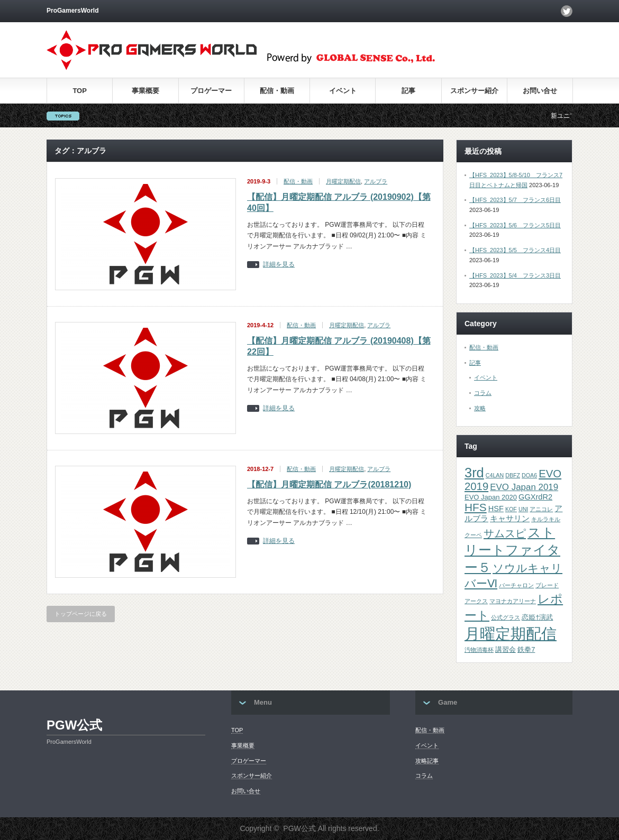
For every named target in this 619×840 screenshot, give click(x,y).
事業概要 (145, 91)
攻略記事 (427, 761)
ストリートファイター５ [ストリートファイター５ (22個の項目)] (512, 550)
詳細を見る (279, 265)
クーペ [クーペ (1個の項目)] (473, 535)
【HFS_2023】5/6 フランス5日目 (515, 225)
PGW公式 (74, 725)
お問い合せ (540, 91)
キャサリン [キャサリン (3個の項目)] (510, 519)
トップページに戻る (81, 614)
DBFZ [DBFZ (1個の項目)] (513, 475)
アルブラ (376, 181)
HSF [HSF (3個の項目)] (496, 509)
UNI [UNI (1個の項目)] (523, 509)
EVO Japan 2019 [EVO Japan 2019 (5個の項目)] (524, 487)
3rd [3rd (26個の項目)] (474, 473)
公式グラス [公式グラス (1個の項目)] (506, 617)
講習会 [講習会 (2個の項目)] (506, 649)
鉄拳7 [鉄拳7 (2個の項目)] (526, 649)
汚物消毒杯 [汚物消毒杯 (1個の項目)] (479, 650)
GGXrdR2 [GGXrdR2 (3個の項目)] (535, 497)
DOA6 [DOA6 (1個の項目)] (529, 475)
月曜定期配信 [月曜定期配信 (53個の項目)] (511, 634)
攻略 (480, 408)
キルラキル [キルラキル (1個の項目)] (546, 519)
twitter (567, 11)
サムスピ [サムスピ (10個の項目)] (505, 533)
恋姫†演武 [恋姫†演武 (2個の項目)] (537, 617)
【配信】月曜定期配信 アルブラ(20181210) (329, 484)
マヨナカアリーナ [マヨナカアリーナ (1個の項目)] (513, 601)
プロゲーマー (211, 91)
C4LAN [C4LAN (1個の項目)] (495, 475)
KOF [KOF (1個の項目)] (511, 509)
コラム (483, 393)
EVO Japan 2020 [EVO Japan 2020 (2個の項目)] (491, 497)
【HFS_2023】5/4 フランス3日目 (515, 275)
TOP (80, 91)
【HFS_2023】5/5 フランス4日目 (515, 250)
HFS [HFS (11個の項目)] (476, 507)
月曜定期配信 (343, 181)
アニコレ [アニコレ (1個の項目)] (541, 509)
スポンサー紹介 (474, 91)
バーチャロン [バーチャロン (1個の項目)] (516, 585)
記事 (408, 91)
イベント (343, 91)
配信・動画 (277, 91)
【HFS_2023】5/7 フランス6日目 (515, 200)
